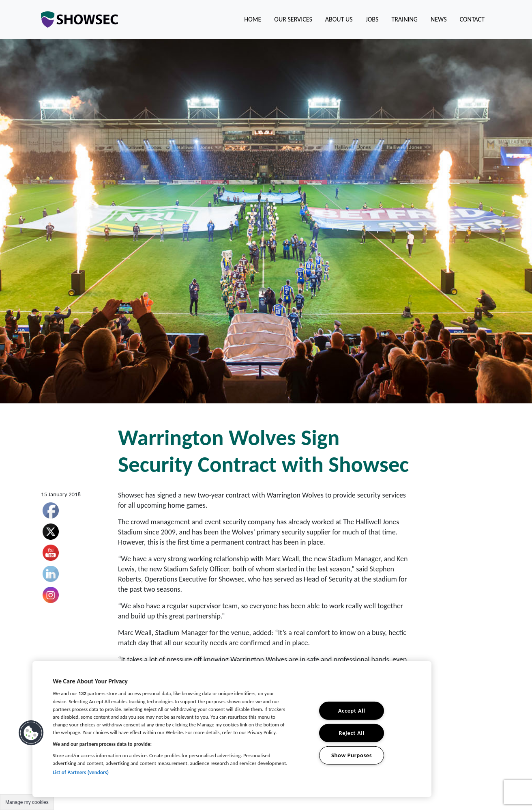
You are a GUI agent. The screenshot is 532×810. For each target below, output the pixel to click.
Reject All (352, 733)
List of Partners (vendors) (81, 772)
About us (339, 19)
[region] (232, 729)
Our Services (293, 19)
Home (253, 19)
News (439, 19)
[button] (31, 733)
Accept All (352, 711)
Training (404, 19)
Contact (472, 19)
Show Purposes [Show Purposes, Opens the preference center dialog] (352, 755)
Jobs (372, 19)
